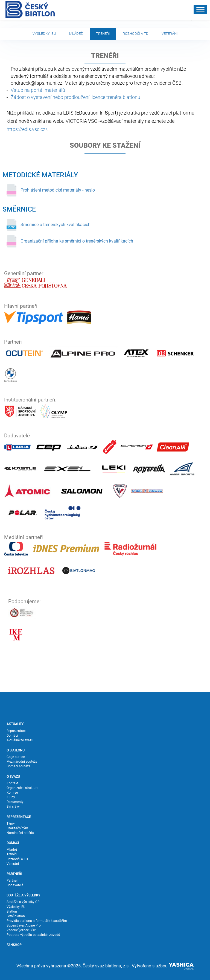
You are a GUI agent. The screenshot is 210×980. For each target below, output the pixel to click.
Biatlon (12, 911)
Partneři (12, 881)
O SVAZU (13, 777)
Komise (12, 793)
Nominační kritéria (20, 833)
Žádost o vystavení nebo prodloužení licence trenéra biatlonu (75, 97)
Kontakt (12, 783)
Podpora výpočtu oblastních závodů (33, 935)
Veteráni (170, 34)
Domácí (12, 736)
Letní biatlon (16, 916)
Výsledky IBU (44, 34)
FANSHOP (14, 945)
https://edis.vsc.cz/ (27, 129)
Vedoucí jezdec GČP (21, 930)
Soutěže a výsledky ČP (23, 902)
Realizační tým (17, 828)
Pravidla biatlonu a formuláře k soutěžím (37, 921)
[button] (200, 10)
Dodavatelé (15, 885)
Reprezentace (16, 731)
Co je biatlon (16, 757)
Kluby (11, 797)
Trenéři (103, 34)
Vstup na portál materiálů (38, 90)
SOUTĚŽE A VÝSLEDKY (23, 895)
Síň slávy (13, 807)
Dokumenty (15, 802)
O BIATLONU (16, 750)
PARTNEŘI (14, 874)
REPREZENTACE (19, 817)
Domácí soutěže (18, 766)
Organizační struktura (23, 788)
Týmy (11, 824)
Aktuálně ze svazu (20, 740)
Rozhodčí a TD (136, 34)
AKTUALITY (15, 724)
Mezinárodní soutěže (22, 762)
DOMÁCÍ (13, 843)
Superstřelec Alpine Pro (24, 925)
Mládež (76, 34)
